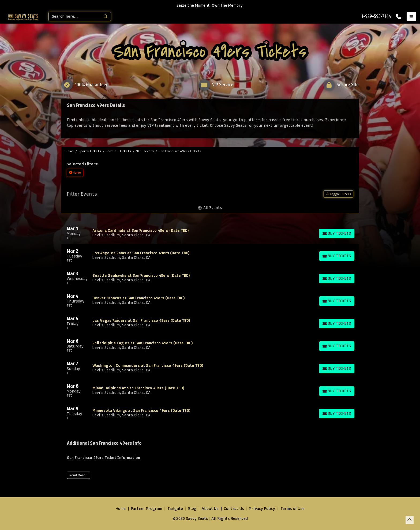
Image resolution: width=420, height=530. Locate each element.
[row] (210, 233)
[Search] (75, 16)
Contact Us (234, 509)
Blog (192, 509)
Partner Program (147, 509)
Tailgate (175, 509)
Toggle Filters (338, 194)
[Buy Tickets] (337, 234)
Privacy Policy (262, 509)
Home (121, 509)
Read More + (79, 475)
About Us (210, 509)
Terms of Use (292, 509)
